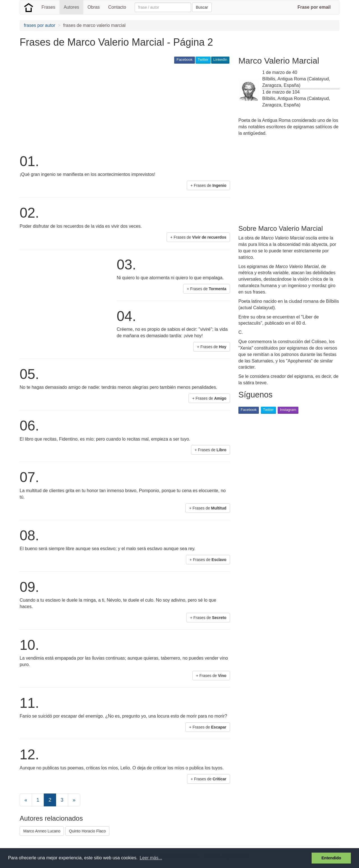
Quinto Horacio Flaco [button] (88, 831)
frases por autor (40, 25)
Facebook (184, 60)
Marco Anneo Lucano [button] (42, 831)
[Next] (74, 800)
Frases (48, 7)
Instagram (288, 410)
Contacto (117, 7)
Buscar (202, 7)
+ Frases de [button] (208, 185)
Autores (71, 7)
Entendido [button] (331, 858)
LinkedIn (220, 60)
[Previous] (26, 800)
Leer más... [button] (151, 858)
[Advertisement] (122, 108)
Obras (94, 7)
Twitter (203, 60)
